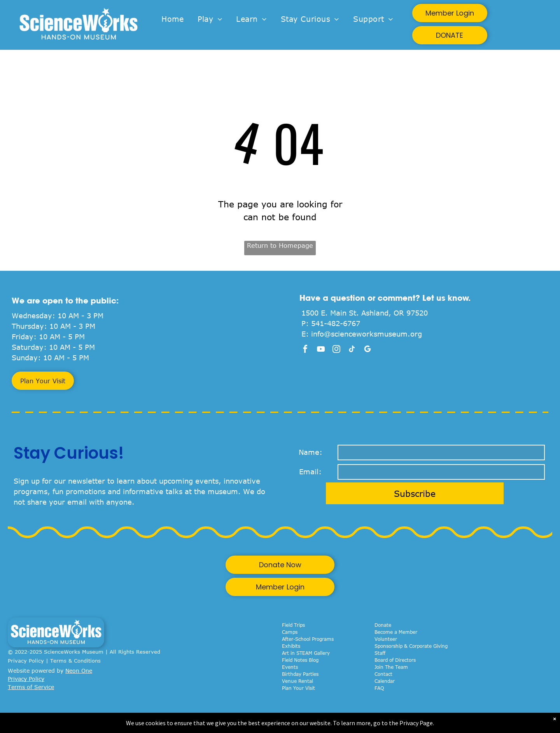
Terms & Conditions (75, 661)
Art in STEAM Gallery (306, 653)
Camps (290, 632)
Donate (383, 625)
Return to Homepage (280, 246)
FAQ (379, 688)
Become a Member (396, 632)
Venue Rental (297, 681)
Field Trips (293, 625)
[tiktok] (352, 350)
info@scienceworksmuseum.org (367, 334)
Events (290, 667)
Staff (380, 653)
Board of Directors (395, 660)
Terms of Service (31, 687)
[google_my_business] (367, 350)
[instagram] (336, 350)
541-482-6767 (336, 323)
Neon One (79, 671)
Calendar (385, 681)
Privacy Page (416, 723)
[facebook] (305, 350)
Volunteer (386, 639)
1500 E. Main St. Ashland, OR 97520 (365, 313)
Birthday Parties (300, 674)
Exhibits (291, 646)
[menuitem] (172, 19)
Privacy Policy (26, 661)
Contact (383, 674)
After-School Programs (308, 639)
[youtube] (321, 350)
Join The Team (391, 667)
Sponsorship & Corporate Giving (411, 646)
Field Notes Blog (300, 660)
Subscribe (415, 493)
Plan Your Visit (298, 688)
